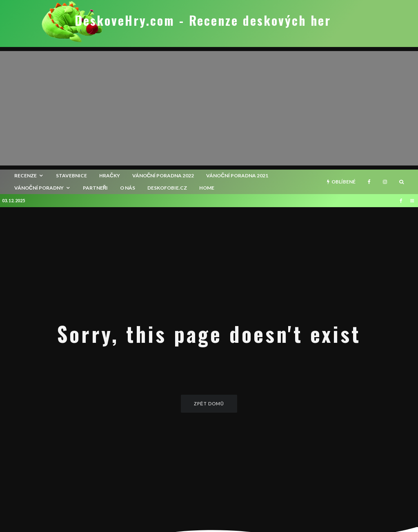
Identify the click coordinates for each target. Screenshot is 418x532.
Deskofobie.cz (167, 188)
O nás (128, 188)
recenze (26, 175)
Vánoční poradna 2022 (163, 175)
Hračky (110, 175)
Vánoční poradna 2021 (237, 175)
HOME (207, 188)
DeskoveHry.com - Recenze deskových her (203, 20)
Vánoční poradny (39, 188)
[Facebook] (369, 182)
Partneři (96, 188)
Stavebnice (71, 175)
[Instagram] (385, 182)
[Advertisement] (209, 108)
